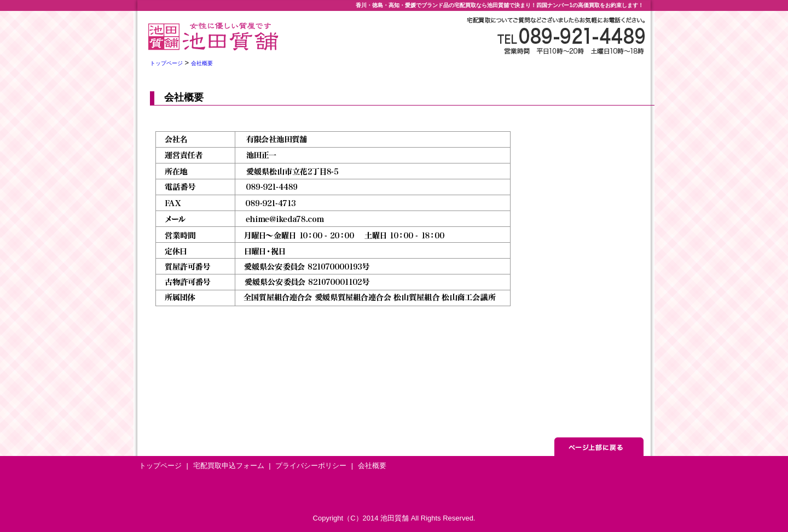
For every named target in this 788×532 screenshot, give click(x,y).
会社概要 (202, 63)
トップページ (166, 63)
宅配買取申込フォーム (229, 466)
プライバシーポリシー (311, 466)
